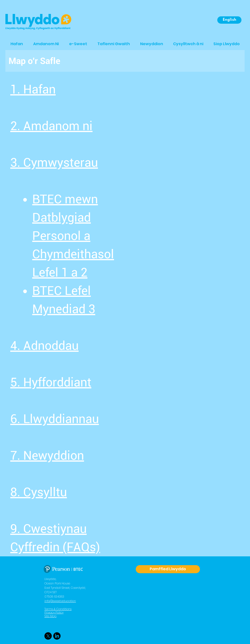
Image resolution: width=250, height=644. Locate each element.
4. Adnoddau (44, 346)
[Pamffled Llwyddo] (168, 569)
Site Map (50, 616)
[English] (229, 20)
